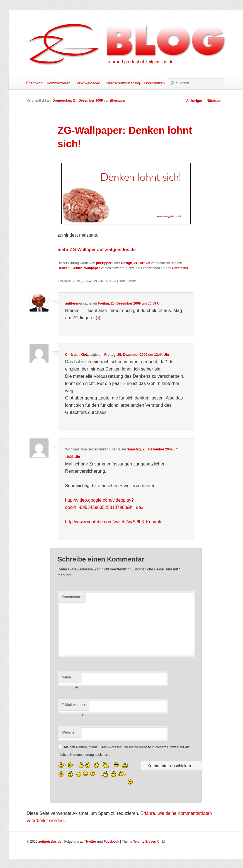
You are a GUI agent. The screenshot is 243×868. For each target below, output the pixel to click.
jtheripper (118, 100)
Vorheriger (192, 101)
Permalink (180, 268)
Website (68, 732)
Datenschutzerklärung (122, 83)
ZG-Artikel (142, 263)
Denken (64, 268)
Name (70, 679)
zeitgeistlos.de (50, 842)
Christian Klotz (77, 355)
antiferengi (74, 303)
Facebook (111, 842)
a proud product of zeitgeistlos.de (141, 62)
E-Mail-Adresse (74, 706)
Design (127, 263)
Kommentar (72, 597)
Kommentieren (59, 83)
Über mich (34, 83)
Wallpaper (92, 268)
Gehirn (77, 268)
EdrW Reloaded (88, 83)
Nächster (216, 101)
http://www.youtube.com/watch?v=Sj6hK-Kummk (113, 522)
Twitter (91, 842)
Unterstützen (154, 83)
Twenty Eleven (145, 842)
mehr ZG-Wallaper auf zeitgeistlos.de (97, 250)
